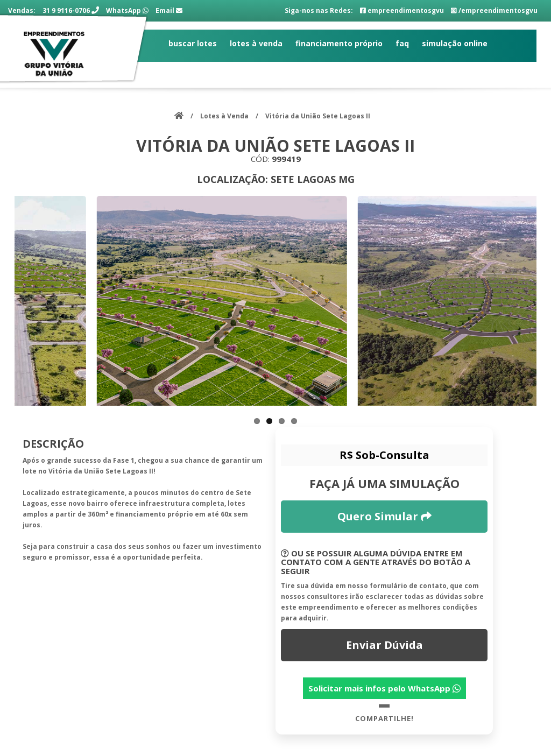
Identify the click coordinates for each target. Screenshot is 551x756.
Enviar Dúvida (384, 645)
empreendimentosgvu (402, 10)
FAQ (402, 43)
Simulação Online (455, 43)
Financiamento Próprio (339, 43)
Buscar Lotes (193, 43)
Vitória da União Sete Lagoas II (318, 116)
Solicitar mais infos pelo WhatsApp (384, 688)
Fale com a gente (202, 70)
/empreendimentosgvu (494, 10)
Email (169, 10)
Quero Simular (384, 516)
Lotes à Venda (256, 43)
